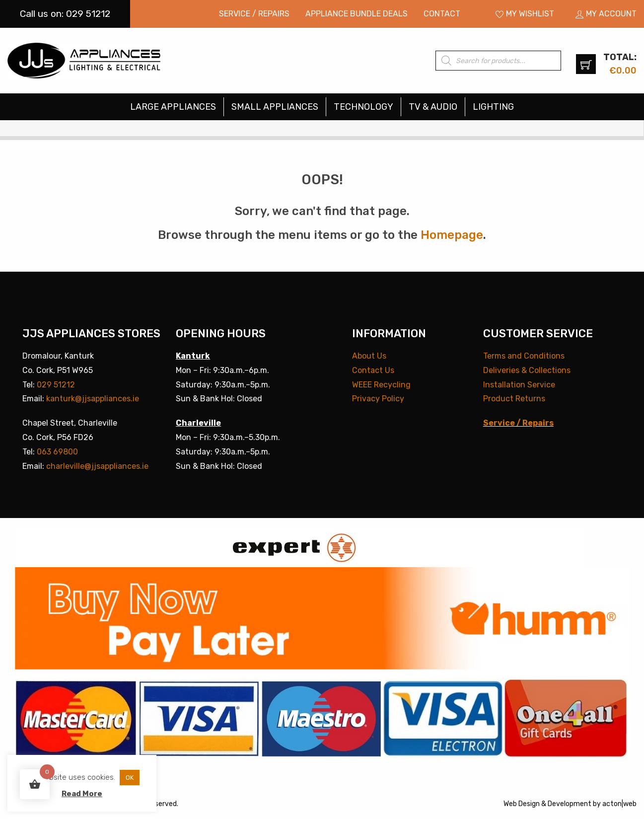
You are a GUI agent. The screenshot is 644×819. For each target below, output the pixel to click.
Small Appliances (275, 107)
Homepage (452, 235)
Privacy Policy (378, 399)
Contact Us (373, 370)
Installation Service (519, 385)
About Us (369, 356)
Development (570, 804)
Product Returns (514, 399)
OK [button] (130, 778)
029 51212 (56, 385)
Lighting (493, 107)
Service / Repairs (254, 14)
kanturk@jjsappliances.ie (93, 399)
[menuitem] (254, 14)
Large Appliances (173, 107)
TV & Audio (433, 107)
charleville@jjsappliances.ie (97, 466)
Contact (442, 14)
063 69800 (57, 452)
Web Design (522, 804)
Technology (363, 107)
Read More (82, 794)
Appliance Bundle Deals (357, 14)
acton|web (619, 804)
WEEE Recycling (381, 385)
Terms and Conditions (524, 356)
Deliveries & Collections (527, 370)
